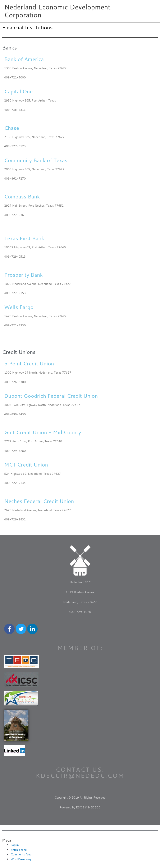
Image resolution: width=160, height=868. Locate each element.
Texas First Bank (24, 238)
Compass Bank (22, 196)
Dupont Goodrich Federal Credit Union (51, 396)
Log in (15, 845)
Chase (12, 128)
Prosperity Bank (23, 275)
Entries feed (19, 850)
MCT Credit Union (26, 465)
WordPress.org (21, 859)
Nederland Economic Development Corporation (57, 11)
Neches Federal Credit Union (39, 501)
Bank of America (24, 59)
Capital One (18, 91)
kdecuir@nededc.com (80, 775)
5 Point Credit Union (29, 363)
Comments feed (21, 854)
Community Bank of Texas (36, 160)
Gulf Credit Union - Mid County (43, 432)
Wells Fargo (19, 307)
